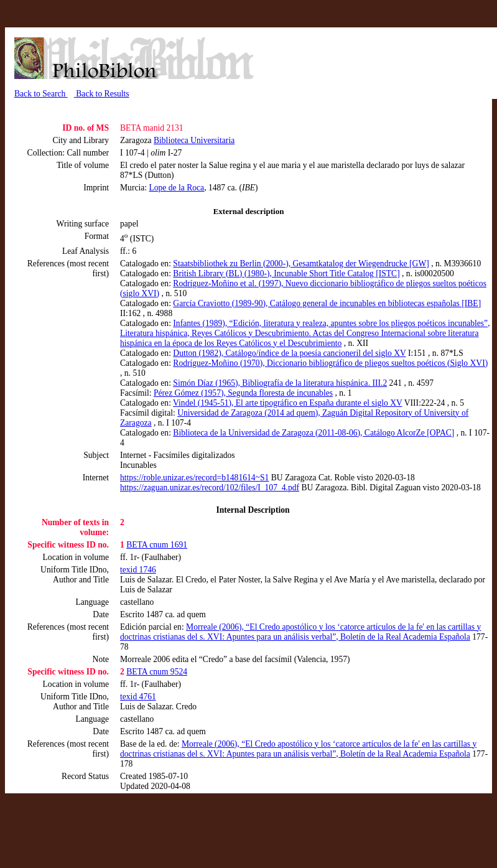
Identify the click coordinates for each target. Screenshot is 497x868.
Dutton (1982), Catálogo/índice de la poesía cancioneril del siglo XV (289, 353)
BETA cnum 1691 (157, 545)
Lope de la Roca (176, 188)
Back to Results (102, 94)
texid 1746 (138, 570)
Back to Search (41, 94)
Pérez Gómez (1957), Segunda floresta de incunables (243, 393)
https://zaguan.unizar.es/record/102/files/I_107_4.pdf (210, 488)
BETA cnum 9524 (157, 672)
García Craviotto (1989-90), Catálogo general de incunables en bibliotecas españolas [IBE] (327, 303)
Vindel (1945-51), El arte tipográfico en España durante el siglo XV (288, 403)
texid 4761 (138, 697)
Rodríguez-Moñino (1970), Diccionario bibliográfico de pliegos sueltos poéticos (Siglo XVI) (330, 363)
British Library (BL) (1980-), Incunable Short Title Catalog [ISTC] (286, 273)
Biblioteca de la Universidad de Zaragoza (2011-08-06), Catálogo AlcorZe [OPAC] (314, 433)
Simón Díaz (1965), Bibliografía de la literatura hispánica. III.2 (280, 383)
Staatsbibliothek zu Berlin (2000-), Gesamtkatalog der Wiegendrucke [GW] (301, 264)
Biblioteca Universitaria (194, 140)
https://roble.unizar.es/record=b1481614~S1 (194, 478)
